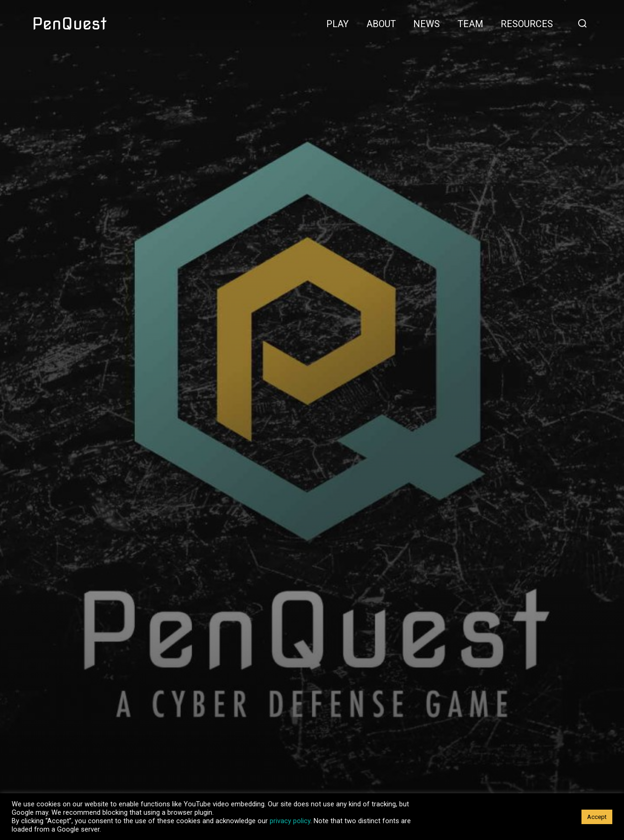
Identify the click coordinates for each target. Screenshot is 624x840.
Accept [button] (597, 817)
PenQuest (69, 23)
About (381, 24)
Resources (527, 24)
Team (470, 24)
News (427, 24)
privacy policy (290, 821)
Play (337, 24)
